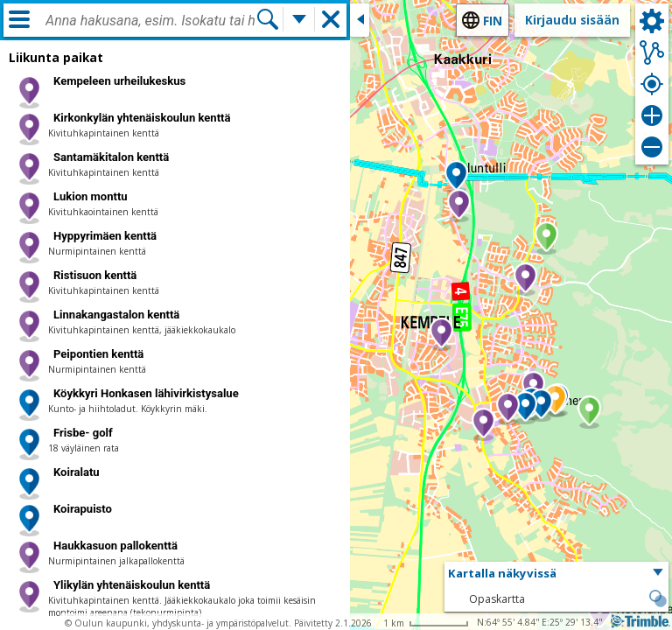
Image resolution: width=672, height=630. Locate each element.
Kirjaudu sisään (572, 20)
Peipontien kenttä (98, 354)
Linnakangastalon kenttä (116, 315)
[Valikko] (19, 19)
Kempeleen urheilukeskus (119, 81)
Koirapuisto (83, 509)
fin (493, 21)
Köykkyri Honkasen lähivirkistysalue (146, 393)
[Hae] (268, 19)
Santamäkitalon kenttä (111, 157)
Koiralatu (77, 472)
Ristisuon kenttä (95, 275)
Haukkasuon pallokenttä (115, 546)
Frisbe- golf (83, 433)
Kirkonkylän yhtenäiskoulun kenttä (142, 118)
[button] (441, 334)
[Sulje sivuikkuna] (360, 20)
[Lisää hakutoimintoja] (299, 19)
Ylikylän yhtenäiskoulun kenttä (132, 585)
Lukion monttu (91, 196)
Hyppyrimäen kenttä (105, 236)
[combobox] (150, 21)
